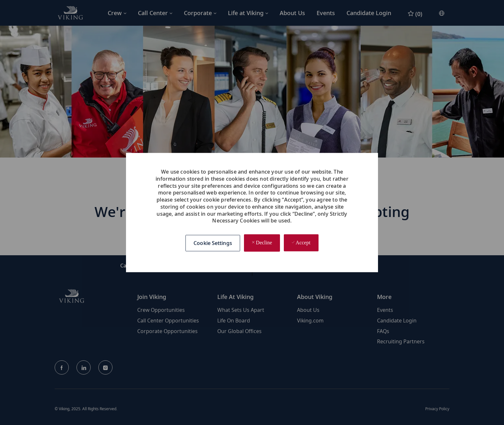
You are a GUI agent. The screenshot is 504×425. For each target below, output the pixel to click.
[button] (213, 243)
